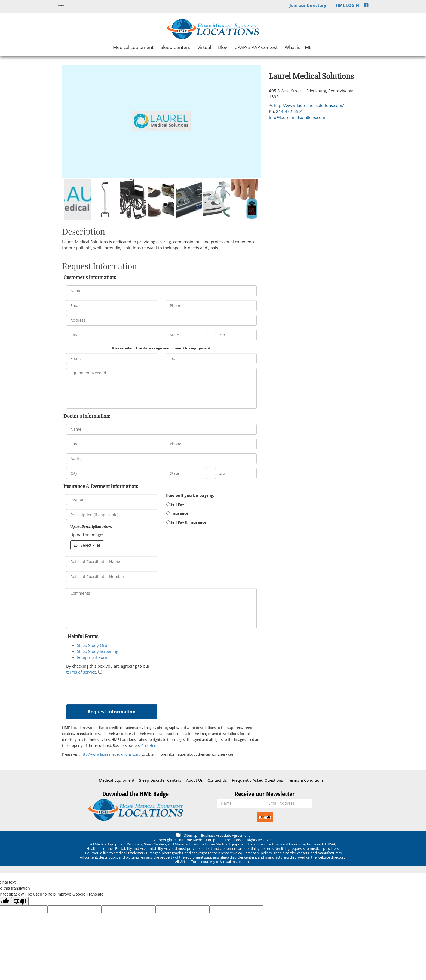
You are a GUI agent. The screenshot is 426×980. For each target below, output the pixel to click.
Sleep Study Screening (98, 651)
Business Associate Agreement (225, 835)
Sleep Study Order (94, 645)
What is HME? (299, 47)
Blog (223, 47)
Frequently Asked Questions (258, 780)
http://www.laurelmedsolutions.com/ (111, 754)
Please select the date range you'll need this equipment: (162, 348)
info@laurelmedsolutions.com (297, 117)
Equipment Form (93, 657)
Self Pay (175, 504)
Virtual (204, 47)
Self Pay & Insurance (186, 522)
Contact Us (217, 780)
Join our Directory (308, 5)
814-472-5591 (290, 111)
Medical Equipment (133, 47)
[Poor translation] (20, 901)
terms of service (81, 672)
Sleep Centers (175, 47)
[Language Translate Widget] (61, 5)
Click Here (149, 745)
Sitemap (191, 835)
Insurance (177, 513)
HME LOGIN (347, 5)
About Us (194, 780)
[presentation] (108, 688)
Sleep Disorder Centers (160, 780)
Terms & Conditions (306, 780)
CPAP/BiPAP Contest (256, 47)
